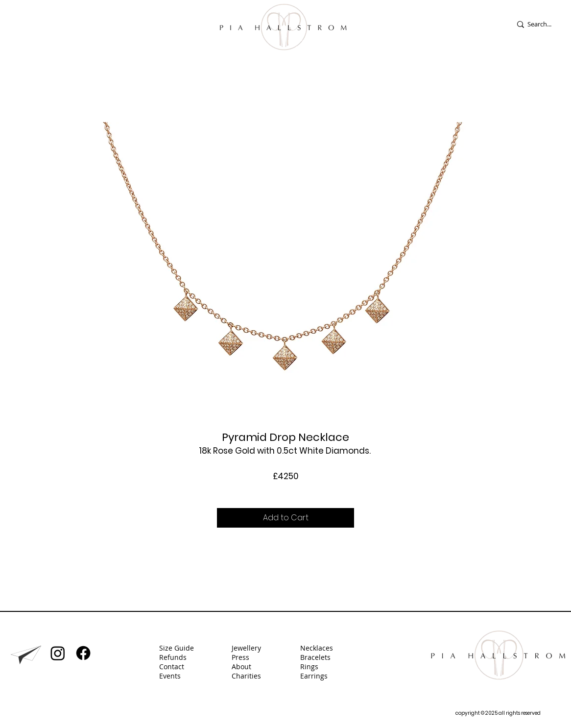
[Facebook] (83, 653)
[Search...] (546, 24)
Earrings (315, 676)
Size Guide (177, 648)
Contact (172, 667)
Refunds (173, 657)
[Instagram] (58, 653)
